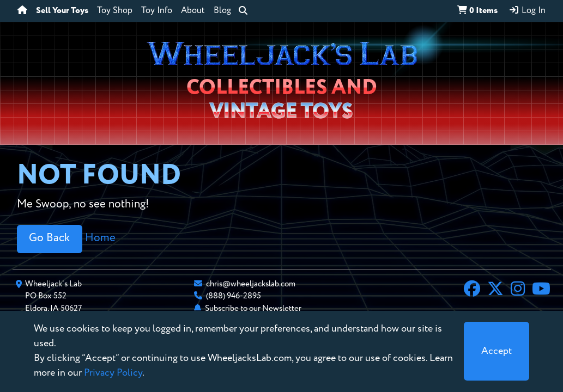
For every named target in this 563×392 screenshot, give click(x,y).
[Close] (497, 351)
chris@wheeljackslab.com (251, 284)
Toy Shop (115, 11)
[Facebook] (472, 290)
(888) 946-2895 (234, 296)
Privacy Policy (113, 373)
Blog (222, 11)
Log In (527, 10)
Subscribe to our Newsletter (253, 308)
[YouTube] (541, 290)
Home (100, 238)
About (193, 11)
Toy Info (157, 11)
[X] (495, 290)
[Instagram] (518, 290)
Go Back (49, 238)
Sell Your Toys (62, 11)
